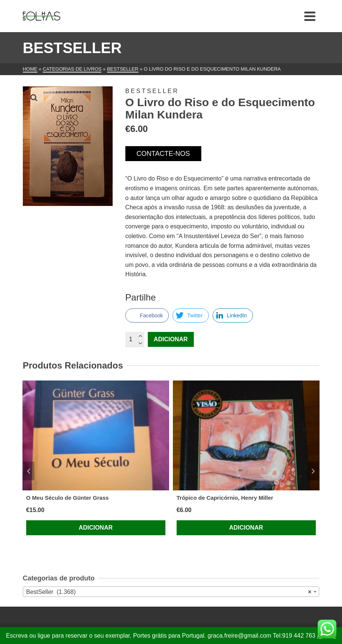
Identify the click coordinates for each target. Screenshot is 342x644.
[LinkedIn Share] (233, 315)
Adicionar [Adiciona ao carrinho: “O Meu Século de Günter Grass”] (96, 528)
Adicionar (171, 339)
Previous (29, 471)
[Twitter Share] (190, 315)
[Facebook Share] (147, 315)
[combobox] (171, 592)
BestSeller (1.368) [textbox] (169, 592)
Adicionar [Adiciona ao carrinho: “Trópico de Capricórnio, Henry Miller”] (246, 528)
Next (313, 471)
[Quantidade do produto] (135, 339)
